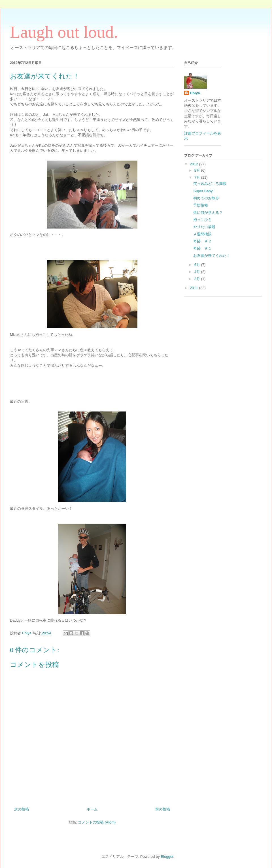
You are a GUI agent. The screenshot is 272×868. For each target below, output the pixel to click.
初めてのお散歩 (206, 198)
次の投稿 (22, 809)
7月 (198, 177)
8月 (198, 170)
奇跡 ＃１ (202, 248)
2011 (195, 288)
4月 (198, 272)
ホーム (92, 809)
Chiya (195, 93)
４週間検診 (202, 234)
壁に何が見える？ (208, 213)
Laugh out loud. (64, 32)
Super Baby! (203, 191)
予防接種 (201, 205)
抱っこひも (202, 220)
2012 (195, 164)
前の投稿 (163, 809)
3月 (198, 279)
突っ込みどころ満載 (210, 184)
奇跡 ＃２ (202, 241)
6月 (198, 265)
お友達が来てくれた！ (212, 256)
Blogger (167, 857)
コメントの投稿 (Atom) (97, 822)
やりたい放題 (204, 227)
